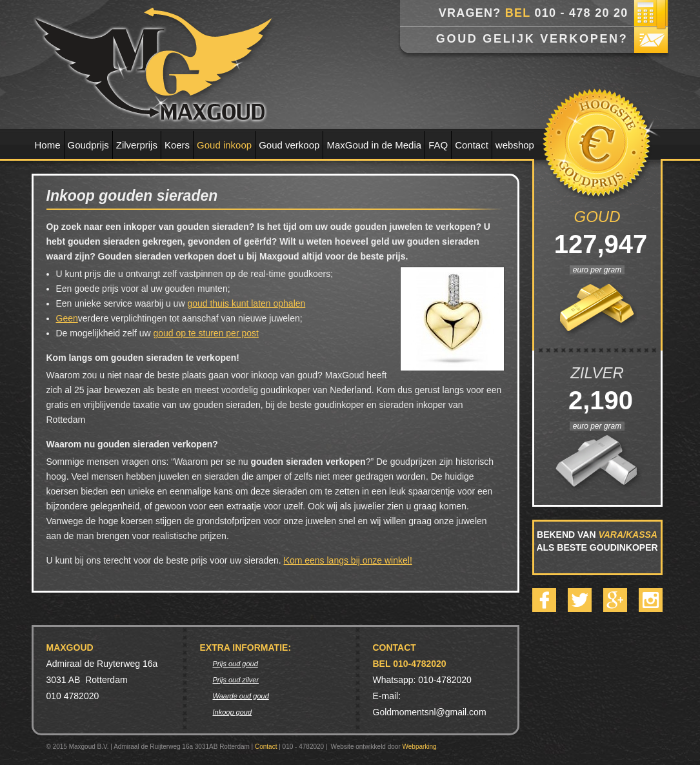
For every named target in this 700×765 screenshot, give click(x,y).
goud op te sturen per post (205, 333)
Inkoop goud (233, 712)
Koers (177, 145)
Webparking (420, 747)
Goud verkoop (289, 145)
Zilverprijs (137, 145)
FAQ (438, 145)
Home (48, 145)
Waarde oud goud (241, 696)
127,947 (597, 244)
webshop (515, 145)
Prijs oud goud (235, 664)
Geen (67, 318)
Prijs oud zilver (236, 680)
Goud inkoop (224, 145)
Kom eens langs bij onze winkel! (348, 560)
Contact (472, 145)
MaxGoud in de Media (374, 145)
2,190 (597, 400)
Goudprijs (88, 145)
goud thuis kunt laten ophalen (246, 303)
